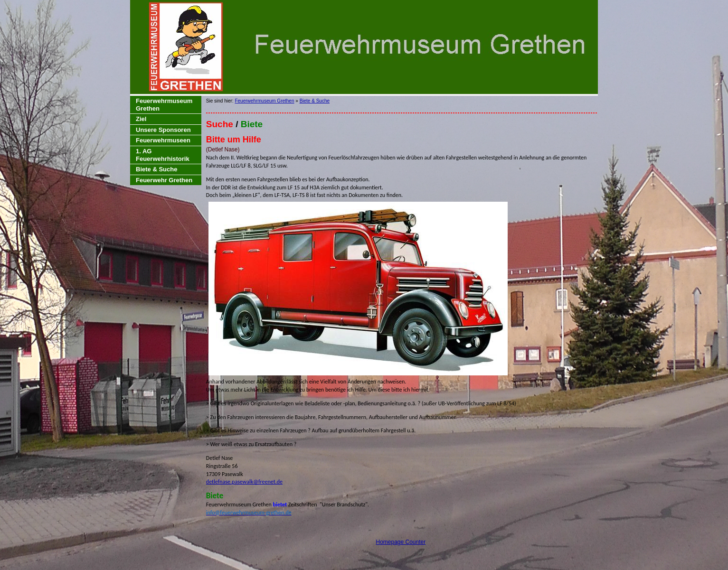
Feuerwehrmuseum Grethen (164, 105)
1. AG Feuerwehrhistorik (163, 155)
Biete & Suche (156, 169)
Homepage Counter (401, 542)
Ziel (141, 119)
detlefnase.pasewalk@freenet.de (244, 482)
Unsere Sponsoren (163, 130)
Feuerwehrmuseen (163, 140)
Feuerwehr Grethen (164, 180)
